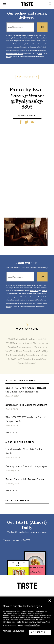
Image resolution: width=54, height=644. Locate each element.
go (42, 27)
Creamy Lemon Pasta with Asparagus (26, 466)
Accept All (40, 632)
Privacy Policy (45, 622)
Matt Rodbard (29, 116)
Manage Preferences (14, 631)
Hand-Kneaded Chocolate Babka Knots (24, 451)
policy (40, 53)
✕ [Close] (50, 601)
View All (12, 433)
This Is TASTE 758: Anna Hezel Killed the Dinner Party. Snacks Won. (26, 389)
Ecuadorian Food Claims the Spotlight (26, 404)
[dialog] (27, 620)
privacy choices (33, 625)
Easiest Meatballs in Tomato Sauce (25, 479)
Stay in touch (10, 540)
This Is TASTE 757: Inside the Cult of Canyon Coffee (25, 419)
